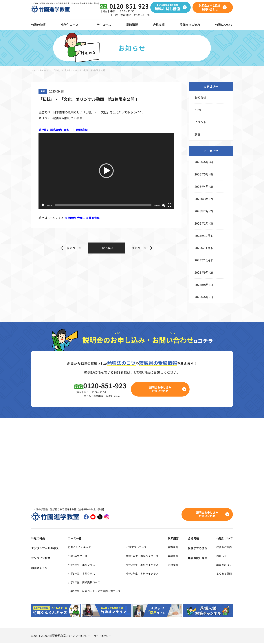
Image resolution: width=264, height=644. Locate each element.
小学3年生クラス (77, 556)
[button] (106, 171)
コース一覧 (73, 539)
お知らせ (44, 70)
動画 (197, 134)
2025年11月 (202, 248)
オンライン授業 (41, 559)
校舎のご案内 (224, 548)
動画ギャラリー (41, 569)
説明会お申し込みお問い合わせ (162, 389)
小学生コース (70, 25)
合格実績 (159, 25)
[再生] (43, 205)
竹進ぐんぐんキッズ (79, 548)
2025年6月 (202, 297)
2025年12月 (202, 236)
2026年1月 (202, 223)
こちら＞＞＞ (76, 218)
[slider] (103, 205)
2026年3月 (202, 199)
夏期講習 (179, 556)
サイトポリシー (105, 636)
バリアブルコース (143, 548)
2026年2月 (202, 211)
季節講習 (132, 25)
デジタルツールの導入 (46, 549)
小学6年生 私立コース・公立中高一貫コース (96, 592)
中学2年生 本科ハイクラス (150, 565)
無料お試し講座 (200, 559)
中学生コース (102, 25)
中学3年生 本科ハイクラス (150, 574)
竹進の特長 (38, 539)
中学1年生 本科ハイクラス (150, 556)
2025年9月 (202, 272)
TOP (33, 70)
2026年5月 (202, 174)
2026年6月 (202, 162)
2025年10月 (202, 260)
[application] (106, 171)
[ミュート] (164, 205)
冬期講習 (179, 565)
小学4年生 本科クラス (81, 565)
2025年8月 (202, 285)
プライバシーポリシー (79, 636)
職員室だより (224, 565)
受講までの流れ (190, 25)
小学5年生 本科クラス (81, 574)
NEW (198, 110)
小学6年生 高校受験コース (84, 583)
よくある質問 (224, 574)
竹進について (224, 539)
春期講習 (179, 548)
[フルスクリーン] (169, 205)
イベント (200, 122)
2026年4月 (202, 186)
